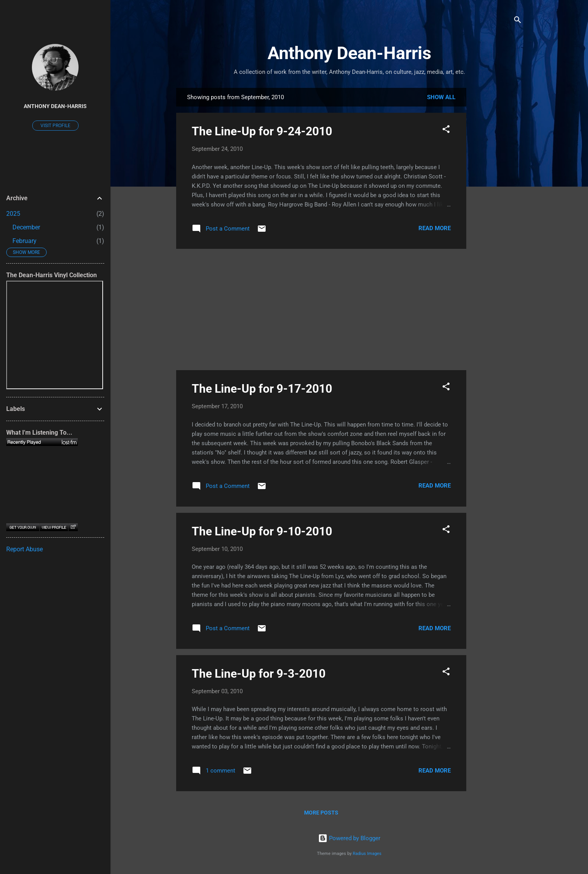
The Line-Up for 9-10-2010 (262, 531)
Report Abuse (24, 549)
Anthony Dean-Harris (349, 53)
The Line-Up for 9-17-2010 (262, 389)
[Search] (518, 21)
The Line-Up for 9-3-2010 (259, 674)
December (26, 227)
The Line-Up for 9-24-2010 (262, 131)
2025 (13, 214)
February (24, 241)
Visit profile (55, 126)
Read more (435, 228)
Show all (441, 97)
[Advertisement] (497, 205)
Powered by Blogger (349, 838)
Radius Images (367, 854)
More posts (321, 813)
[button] (446, 130)
